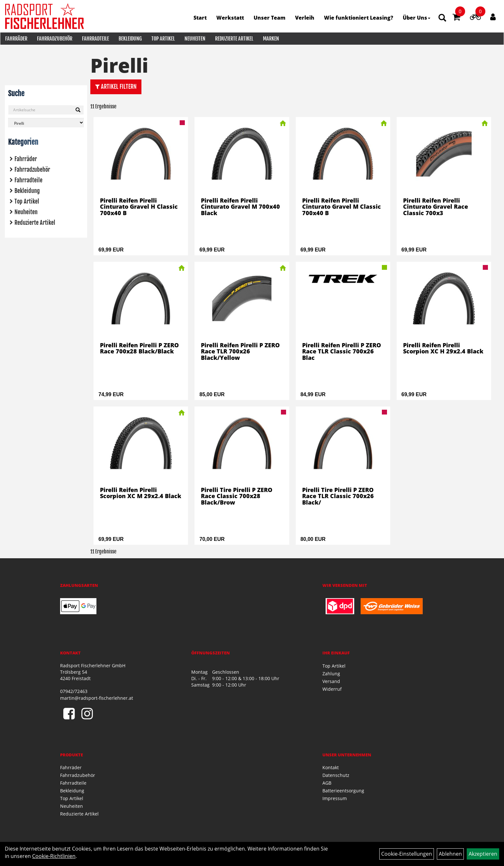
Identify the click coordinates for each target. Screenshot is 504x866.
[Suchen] (78, 110)
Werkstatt (230, 18)
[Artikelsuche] (443, 18)
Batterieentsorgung (343, 791)
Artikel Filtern (116, 87)
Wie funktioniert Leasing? (359, 18)
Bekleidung (130, 39)
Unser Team (270, 18)
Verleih (305, 18)
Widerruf (332, 689)
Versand (331, 681)
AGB (327, 783)
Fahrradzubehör (54, 39)
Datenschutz (336, 775)
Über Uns (417, 18)
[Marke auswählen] (46, 123)
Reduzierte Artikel (234, 39)
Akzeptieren (483, 854)
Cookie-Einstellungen (407, 854)
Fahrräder (16, 39)
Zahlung (331, 674)
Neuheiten (195, 39)
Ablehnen (450, 854)
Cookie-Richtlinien (54, 856)
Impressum (335, 798)
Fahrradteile (95, 39)
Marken (271, 39)
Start (200, 18)
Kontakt (331, 767)
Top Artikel (163, 39)
